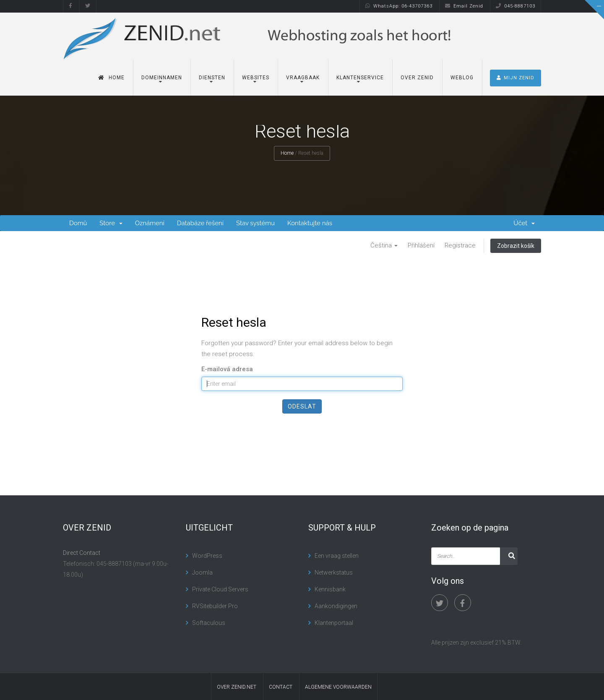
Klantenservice (360, 77)
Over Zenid (417, 77)
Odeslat (302, 406)
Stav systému (255, 223)
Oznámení (150, 223)
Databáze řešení (200, 223)
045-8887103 (515, 6)
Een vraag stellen (337, 556)
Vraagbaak (303, 77)
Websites (256, 77)
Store (111, 223)
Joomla (202, 572)
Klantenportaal (334, 623)
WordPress (207, 556)
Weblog (462, 77)
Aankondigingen (336, 606)
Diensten (212, 77)
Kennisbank (330, 589)
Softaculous (209, 623)
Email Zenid (464, 6)
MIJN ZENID (515, 77)
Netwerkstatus (334, 572)
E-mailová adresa (227, 369)
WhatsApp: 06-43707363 (399, 6)
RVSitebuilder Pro (215, 606)
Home (111, 77)
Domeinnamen (162, 77)
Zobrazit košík (516, 246)
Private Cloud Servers (220, 589)
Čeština (384, 245)
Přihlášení (421, 245)
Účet (524, 223)
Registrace (460, 245)
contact (281, 687)
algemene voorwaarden (338, 687)
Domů (78, 223)
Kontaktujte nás (310, 223)
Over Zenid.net (237, 687)
